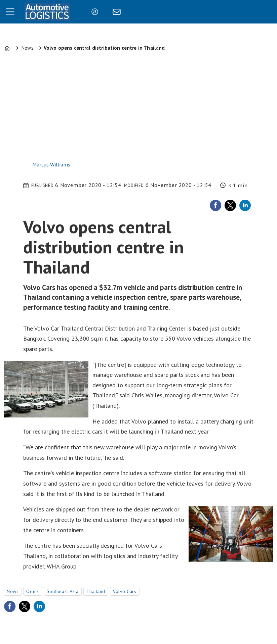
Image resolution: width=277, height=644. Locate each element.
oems (32, 591)
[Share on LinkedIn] (245, 205)
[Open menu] (10, 12)
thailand (96, 591)
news (13, 591)
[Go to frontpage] (47, 12)
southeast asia (63, 591)
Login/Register (96, 12)
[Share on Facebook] (215, 205)
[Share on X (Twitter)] (230, 205)
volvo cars (125, 591)
